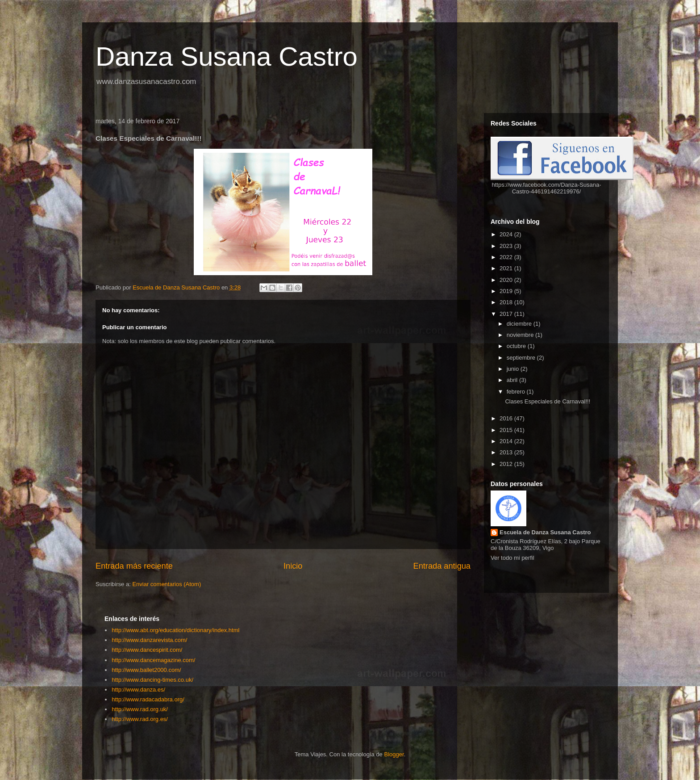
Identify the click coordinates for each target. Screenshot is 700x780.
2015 (507, 430)
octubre (517, 346)
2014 (507, 441)
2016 (507, 418)
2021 (507, 268)
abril (513, 380)
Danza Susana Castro (227, 57)
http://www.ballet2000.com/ (146, 670)
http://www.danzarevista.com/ (149, 640)
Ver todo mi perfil (512, 558)
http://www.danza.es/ (138, 690)
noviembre (521, 335)
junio (514, 369)
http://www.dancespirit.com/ (147, 650)
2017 (507, 314)
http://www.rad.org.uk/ (140, 709)
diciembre (520, 324)
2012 (507, 464)
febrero (517, 392)
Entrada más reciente (134, 566)
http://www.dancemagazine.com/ (153, 660)
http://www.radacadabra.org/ (148, 699)
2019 (507, 291)
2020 (507, 280)
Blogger (394, 754)
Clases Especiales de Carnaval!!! (548, 401)
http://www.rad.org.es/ (140, 719)
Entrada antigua (442, 566)
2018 (507, 302)
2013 (507, 452)
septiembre (522, 358)
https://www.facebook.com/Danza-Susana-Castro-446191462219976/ (547, 188)
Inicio (293, 566)
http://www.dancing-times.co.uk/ (152, 680)
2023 (507, 246)
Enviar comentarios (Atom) (167, 584)
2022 (507, 257)
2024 (507, 234)
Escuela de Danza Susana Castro (545, 532)
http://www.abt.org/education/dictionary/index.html (175, 630)
